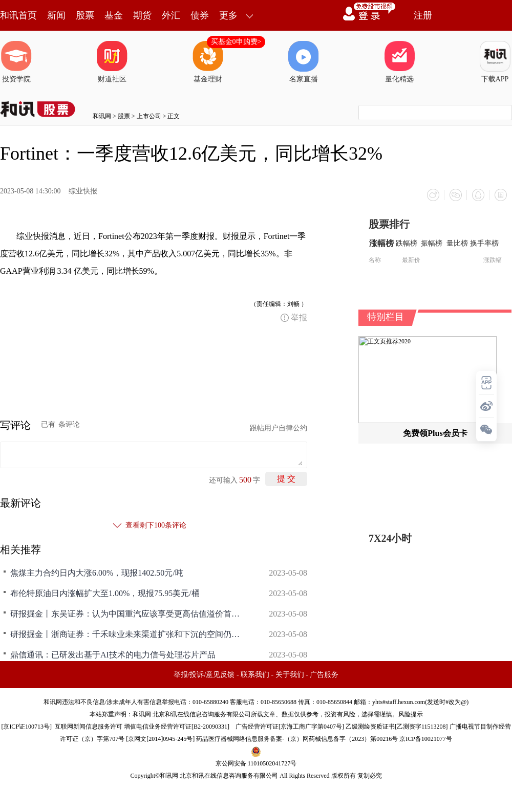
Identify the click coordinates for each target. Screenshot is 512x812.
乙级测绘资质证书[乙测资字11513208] (397, 727)
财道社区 (112, 62)
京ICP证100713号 (26, 727)
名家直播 (304, 62)
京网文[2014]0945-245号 (160, 739)
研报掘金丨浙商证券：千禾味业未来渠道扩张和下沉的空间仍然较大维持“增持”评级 (128, 634)
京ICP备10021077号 (426, 739)
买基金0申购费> (236, 42)
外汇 (171, 15)
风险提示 (411, 714)
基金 (114, 15)
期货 (142, 15)
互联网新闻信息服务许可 (89, 727)
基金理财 (208, 62)
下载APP (495, 62)
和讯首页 (18, 15)
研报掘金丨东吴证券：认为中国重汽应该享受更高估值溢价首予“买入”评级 (128, 614)
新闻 (56, 15)
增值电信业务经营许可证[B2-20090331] (177, 727)
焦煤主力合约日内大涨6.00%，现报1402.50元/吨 (97, 573)
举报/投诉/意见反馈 (204, 675)
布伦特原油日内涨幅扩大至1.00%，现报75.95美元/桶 (105, 593)
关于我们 (290, 675)
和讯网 (102, 116)
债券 (200, 15)
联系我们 (255, 675)
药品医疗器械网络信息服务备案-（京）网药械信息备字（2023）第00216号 (297, 739)
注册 (423, 15)
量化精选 (399, 62)
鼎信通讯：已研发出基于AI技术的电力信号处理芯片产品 (113, 655)
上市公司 (149, 116)
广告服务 (324, 675)
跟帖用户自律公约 (279, 428)
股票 (85, 15)
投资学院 (16, 62)
